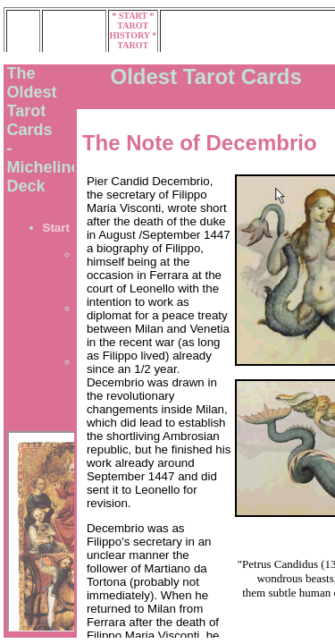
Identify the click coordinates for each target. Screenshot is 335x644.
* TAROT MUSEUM (133, 45)
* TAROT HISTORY (131, 25)
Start (56, 228)
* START (130, 16)
